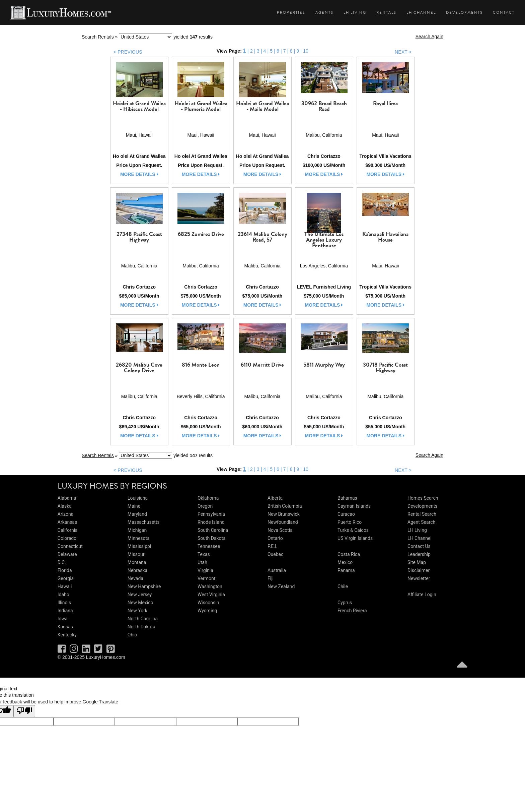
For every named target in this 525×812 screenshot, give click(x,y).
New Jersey (140, 595)
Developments (464, 13)
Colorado (67, 538)
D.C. (62, 562)
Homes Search (423, 498)
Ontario (275, 538)
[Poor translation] (24, 711)
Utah (202, 562)
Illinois (64, 603)
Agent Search (421, 522)
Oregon (205, 506)
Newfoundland (283, 522)
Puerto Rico (350, 522)
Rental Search (422, 514)
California (68, 530)
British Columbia (285, 506)
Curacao (346, 514)
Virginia (205, 570)
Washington (210, 586)
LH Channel (421, 13)
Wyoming (207, 611)
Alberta (275, 498)
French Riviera (352, 611)
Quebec (275, 554)
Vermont (206, 578)
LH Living (355, 13)
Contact (504, 13)
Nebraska (137, 570)
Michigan (137, 530)
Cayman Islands (354, 506)
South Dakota (212, 538)
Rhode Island (211, 522)
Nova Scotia (280, 530)
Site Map (417, 562)
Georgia (66, 578)
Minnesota (139, 538)
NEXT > (403, 52)
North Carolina (143, 619)
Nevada (135, 578)
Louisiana (138, 498)
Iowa (63, 619)
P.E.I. (272, 546)
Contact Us (419, 546)
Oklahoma (208, 498)
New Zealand (281, 586)
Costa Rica (349, 554)
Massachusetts (144, 522)
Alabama (67, 498)
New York (137, 611)
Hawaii (65, 586)
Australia (277, 570)
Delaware (67, 554)
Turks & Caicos (353, 530)
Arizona (65, 514)
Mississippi (139, 546)
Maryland (137, 514)
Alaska (65, 506)
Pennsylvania (211, 514)
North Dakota (141, 627)
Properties (291, 13)
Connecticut (70, 546)
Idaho (63, 595)
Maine (134, 506)
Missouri (137, 554)
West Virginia (211, 595)
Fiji (271, 578)
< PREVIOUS (128, 52)
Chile (343, 586)
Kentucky (67, 635)
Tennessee (209, 546)
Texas (204, 554)
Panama (346, 570)
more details (139, 174)
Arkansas (67, 522)
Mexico (345, 562)
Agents (324, 13)
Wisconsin (208, 603)
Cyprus (345, 603)
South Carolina (213, 530)
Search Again (429, 37)
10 (306, 51)
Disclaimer (419, 570)
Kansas (65, 627)
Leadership (419, 554)
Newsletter (419, 578)
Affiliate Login (422, 595)
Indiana (65, 611)
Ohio (132, 635)
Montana (137, 562)
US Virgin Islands (355, 538)
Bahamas (347, 498)
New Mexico (140, 603)
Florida (65, 570)
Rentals (386, 13)
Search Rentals (98, 37)
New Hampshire (144, 586)
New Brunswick (284, 514)
